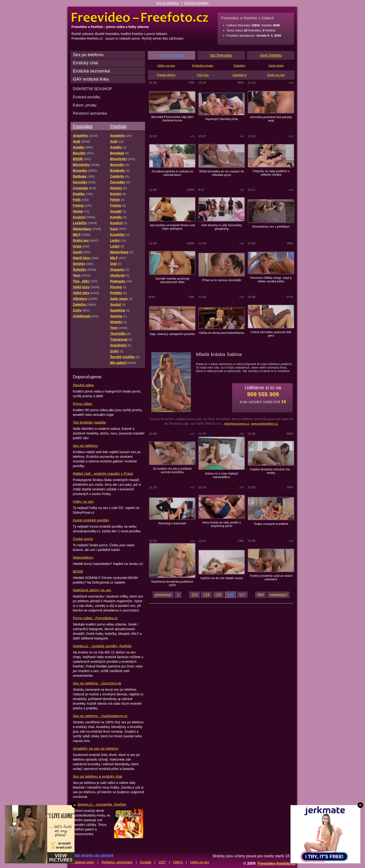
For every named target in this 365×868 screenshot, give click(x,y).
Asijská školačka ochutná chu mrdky (271, 471)
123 (194, 595)
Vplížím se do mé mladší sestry (222, 578)
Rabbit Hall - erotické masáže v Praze (103, 473)
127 (242, 595)
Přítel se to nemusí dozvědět (222, 280)
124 (206, 595)
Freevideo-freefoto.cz (276, 863)
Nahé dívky (276, 66)
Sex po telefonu (167, 3)
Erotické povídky (196, 3)
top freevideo (221, 55)
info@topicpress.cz (237, 424)
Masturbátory (83, 557)
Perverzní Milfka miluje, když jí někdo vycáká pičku (271, 280)
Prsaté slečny (166, 75)
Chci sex (203, 75)
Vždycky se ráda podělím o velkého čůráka (271, 173)
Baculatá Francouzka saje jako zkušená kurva (172, 119)
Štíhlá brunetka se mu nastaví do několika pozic (221, 173)
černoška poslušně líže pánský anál (271, 119)
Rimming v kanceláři (172, 523)
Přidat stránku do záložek (91, 855)
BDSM (78, 571)
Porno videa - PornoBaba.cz (95, 618)
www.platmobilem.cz (265, 424)
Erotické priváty (203, 66)
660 (261, 595)
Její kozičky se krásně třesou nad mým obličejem (172, 227)
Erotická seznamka (91, 71)
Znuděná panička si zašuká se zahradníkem (172, 173)
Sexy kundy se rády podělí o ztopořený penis (222, 524)
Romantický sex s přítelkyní (271, 227)
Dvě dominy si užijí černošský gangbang (222, 227)
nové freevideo (172, 55)
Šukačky (240, 66)
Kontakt (145, 862)
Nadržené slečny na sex (92, 590)
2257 (162, 862)
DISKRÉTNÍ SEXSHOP (92, 89)
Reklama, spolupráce (117, 862)
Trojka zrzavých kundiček (271, 524)
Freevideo (83, 126)
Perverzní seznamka (90, 113)
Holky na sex (83, 501)
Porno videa (82, 404)
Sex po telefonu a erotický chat (98, 776)
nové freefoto (271, 55)
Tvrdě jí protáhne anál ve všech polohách (271, 578)
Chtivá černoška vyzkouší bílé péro (271, 334)
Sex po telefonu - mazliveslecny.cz (100, 716)
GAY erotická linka (91, 79)
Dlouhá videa (83, 385)
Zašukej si (240, 75)
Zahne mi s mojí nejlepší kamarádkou (221, 475)
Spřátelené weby (82, 862)
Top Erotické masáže (89, 422)
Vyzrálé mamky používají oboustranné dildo (172, 280)
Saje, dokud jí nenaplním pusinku (172, 334)
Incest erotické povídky (91, 520)
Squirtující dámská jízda (222, 119)
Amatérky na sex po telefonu (96, 748)
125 (218, 595)
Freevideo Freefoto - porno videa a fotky (140, 17)
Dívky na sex (276, 75)
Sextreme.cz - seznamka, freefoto (100, 804)
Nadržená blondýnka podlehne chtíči (172, 583)
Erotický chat (85, 63)
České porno (83, 539)
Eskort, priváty (85, 105)
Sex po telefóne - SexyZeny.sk (97, 683)
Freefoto (118, 126)
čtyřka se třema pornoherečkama (221, 333)
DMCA (178, 862)
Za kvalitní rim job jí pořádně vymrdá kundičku (172, 470)
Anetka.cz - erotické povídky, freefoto (102, 646)
